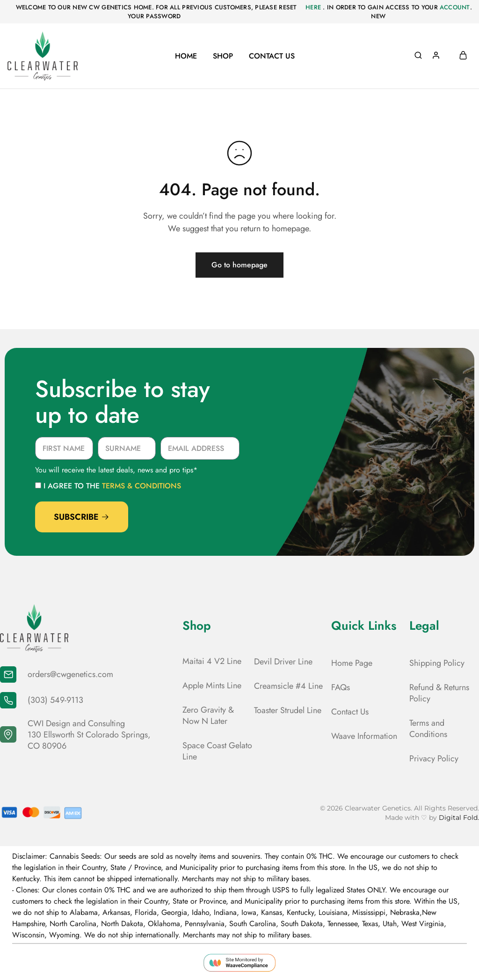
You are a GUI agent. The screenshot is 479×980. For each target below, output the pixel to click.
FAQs (341, 687)
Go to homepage (239, 265)
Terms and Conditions (428, 729)
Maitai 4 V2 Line (212, 661)
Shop (223, 56)
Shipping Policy (437, 663)
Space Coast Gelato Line (217, 751)
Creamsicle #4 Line (288, 686)
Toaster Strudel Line (288, 710)
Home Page (352, 663)
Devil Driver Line (283, 662)
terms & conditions (142, 486)
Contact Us (272, 56)
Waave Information (364, 736)
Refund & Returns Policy (439, 693)
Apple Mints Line (212, 685)
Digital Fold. (459, 818)
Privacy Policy (434, 759)
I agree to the (112, 486)
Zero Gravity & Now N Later (208, 715)
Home (186, 56)
